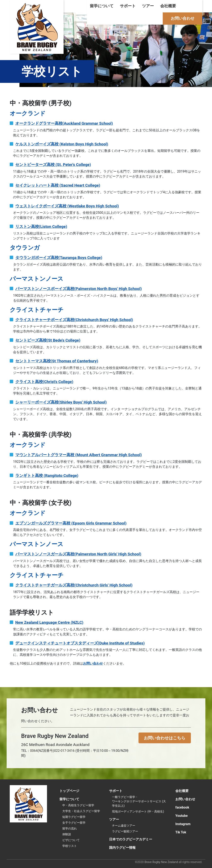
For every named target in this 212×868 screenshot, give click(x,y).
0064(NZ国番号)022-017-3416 (52, 751)
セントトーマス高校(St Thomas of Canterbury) (57, 361)
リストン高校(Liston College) (41, 227)
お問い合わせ (183, 18)
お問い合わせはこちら (165, 738)
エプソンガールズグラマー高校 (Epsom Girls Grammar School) (71, 523)
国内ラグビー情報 (122, 848)
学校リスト (70, 846)
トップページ (69, 791)
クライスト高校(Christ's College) (44, 382)
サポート (128, 6)
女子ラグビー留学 (74, 823)
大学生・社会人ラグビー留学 (81, 811)
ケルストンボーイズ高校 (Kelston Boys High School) (62, 144)
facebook (182, 807)
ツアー (148, 6)
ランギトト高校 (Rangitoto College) (47, 476)
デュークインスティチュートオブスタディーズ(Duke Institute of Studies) (80, 643)
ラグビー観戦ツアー (125, 831)
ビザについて (71, 840)
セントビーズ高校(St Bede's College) (48, 340)
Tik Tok (181, 832)
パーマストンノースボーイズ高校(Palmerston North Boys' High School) (79, 289)
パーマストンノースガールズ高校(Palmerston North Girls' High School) (78, 554)
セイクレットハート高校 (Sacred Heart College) (58, 185)
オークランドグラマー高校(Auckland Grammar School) (64, 123)
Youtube (181, 816)
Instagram (183, 824)
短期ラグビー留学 (74, 817)
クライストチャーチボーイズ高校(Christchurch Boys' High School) (74, 320)
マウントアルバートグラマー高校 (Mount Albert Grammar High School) (79, 455)
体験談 (67, 834)
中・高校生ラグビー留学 (78, 805)
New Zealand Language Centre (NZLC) (49, 622)
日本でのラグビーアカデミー (131, 839)
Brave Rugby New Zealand (161, 862)
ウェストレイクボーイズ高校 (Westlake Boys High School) (67, 206)
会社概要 (168, 6)
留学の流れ (70, 828)
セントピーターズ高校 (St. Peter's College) (53, 165)
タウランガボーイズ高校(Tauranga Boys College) (59, 258)
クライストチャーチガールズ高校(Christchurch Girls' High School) (74, 585)
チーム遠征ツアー (124, 826)
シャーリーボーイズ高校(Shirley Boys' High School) (61, 402)
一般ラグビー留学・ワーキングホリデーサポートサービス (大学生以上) (139, 801)
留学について (102, 6)
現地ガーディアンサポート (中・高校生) (138, 811)
